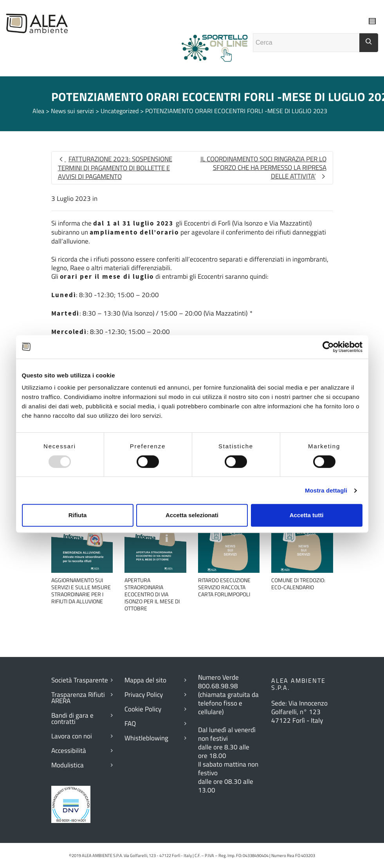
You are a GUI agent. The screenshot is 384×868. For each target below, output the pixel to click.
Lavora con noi (72, 736)
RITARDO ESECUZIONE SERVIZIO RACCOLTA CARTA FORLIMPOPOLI (224, 587)
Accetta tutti (307, 515)
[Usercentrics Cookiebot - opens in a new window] (328, 347)
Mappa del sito (145, 680)
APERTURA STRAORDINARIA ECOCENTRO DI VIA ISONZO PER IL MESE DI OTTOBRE (152, 594)
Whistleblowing (146, 738)
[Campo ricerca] (306, 43)
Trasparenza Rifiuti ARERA (78, 698)
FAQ (130, 724)
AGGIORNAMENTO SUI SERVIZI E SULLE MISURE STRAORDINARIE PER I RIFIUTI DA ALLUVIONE (81, 591)
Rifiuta (78, 515)
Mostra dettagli (326, 490)
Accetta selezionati (192, 515)
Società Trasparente (80, 680)
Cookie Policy (143, 709)
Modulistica (68, 765)
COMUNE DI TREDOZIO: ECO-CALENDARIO (298, 584)
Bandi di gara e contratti (72, 718)
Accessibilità (69, 751)
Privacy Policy (144, 695)
